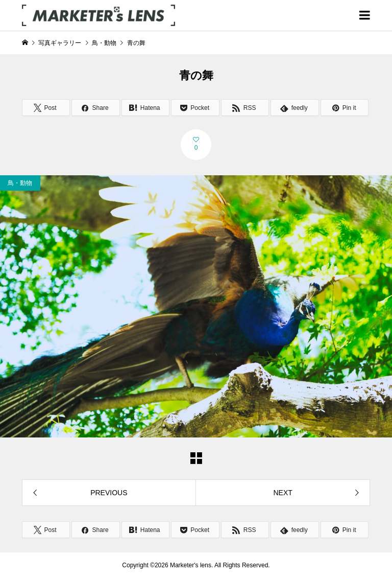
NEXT (283, 493)
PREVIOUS (109, 493)
